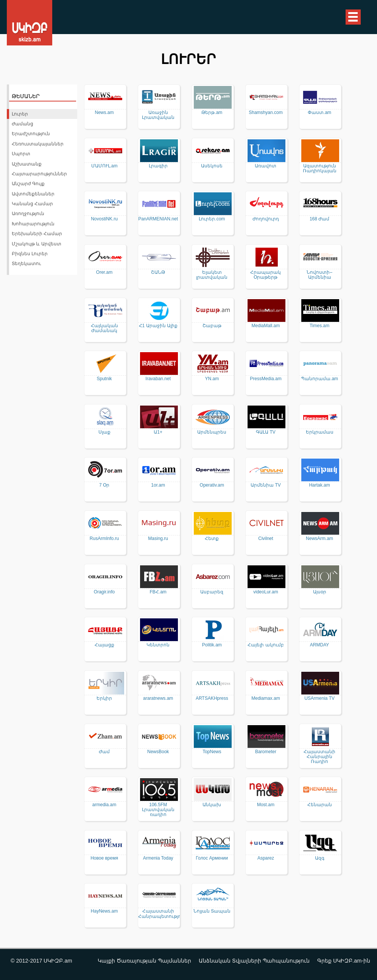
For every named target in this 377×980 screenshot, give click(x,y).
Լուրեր (20, 114)
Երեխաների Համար (37, 234)
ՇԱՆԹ (158, 272)
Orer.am (104, 272)
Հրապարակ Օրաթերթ (266, 275)
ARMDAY (319, 645)
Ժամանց (23, 124)
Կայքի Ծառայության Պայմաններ (144, 961)
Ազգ (320, 858)
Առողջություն (28, 214)
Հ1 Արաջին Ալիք (158, 326)
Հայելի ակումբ (266, 645)
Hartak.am (319, 485)
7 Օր (104, 485)
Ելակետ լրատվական (212, 275)
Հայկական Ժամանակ (104, 328)
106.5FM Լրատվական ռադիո (158, 810)
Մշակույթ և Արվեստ (37, 244)
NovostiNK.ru (104, 219)
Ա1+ (158, 432)
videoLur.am (266, 592)
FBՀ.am (158, 592)
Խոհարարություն (33, 224)
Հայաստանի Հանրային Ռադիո (319, 757)
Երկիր (104, 698)
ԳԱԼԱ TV (266, 432)
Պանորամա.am (319, 379)
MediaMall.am (266, 326)
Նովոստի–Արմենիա (319, 275)
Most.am (266, 805)
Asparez (266, 858)
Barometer (266, 752)
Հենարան (320, 805)
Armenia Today (158, 858)
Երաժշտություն (31, 134)
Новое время (104, 858)
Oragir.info (104, 592)
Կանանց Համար (32, 204)
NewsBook (158, 752)
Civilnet (266, 539)
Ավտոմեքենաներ (33, 194)
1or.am (158, 485)
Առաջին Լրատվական (158, 115)
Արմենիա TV (266, 485)
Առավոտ (266, 166)
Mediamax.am (266, 698)
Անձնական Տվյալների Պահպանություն (254, 961)
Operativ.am (212, 485)
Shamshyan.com (266, 113)
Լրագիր (158, 166)
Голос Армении (212, 858)
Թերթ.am (212, 113)
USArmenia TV (319, 698)
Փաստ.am (319, 113)
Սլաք (104, 432)
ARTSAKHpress (212, 698)
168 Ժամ (319, 219)
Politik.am (212, 645)
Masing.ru (158, 539)
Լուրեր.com (212, 219)
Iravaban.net (158, 379)
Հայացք (104, 645)
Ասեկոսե (212, 166)
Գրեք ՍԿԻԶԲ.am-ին (344, 961)
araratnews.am (158, 698)
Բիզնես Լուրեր (30, 254)
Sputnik (104, 379)
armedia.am (104, 805)
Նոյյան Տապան (212, 911)
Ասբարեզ (212, 592)
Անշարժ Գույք (28, 184)
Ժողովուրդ (266, 219)
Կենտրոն (158, 645)
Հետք (212, 539)
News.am (104, 113)
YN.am (212, 379)
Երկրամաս (320, 432)
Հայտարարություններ (39, 174)
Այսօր (320, 592)
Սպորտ (21, 154)
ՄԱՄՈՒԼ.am (104, 166)
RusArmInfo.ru (104, 539)
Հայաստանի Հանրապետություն (158, 914)
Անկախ (212, 805)
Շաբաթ (212, 326)
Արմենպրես (212, 432)
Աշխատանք (27, 164)
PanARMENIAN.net (158, 219)
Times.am (319, 326)
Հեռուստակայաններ (38, 144)
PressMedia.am (266, 379)
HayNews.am (104, 911)
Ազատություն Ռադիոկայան (320, 169)
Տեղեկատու (26, 264)
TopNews (212, 752)
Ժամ (104, 752)
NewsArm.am (319, 539)
